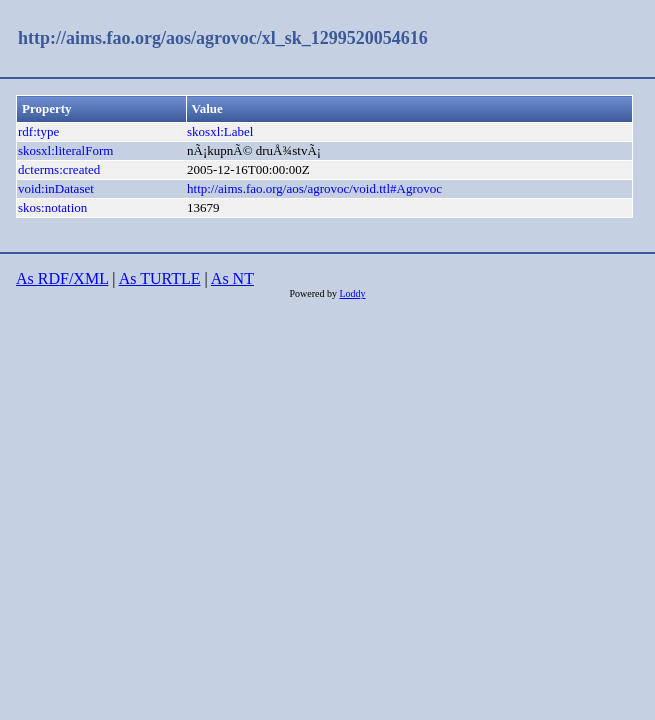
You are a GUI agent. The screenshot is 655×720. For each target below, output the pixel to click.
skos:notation (52, 207)
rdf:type (38, 131)
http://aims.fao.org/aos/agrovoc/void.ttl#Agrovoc (314, 188)
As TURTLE (160, 278)
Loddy (352, 293)
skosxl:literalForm (65, 150)
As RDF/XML (62, 278)
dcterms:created (59, 169)
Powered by (314, 293)
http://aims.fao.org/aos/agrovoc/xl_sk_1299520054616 (223, 38)
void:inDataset (56, 188)
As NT (232, 278)
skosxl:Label (220, 131)
